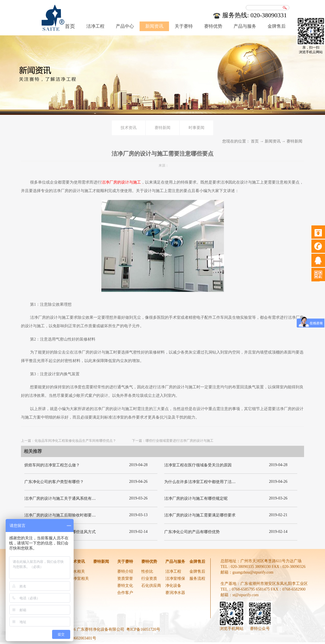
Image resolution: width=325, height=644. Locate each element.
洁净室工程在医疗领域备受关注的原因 (198, 465)
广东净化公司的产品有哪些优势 (192, 532)
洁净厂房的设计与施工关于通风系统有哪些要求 (66, 498)
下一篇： (173, 441)
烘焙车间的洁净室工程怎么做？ (52, 465)
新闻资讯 (273, 141)
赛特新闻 (294, 141)
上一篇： (69, 441)
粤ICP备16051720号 (143, 629)
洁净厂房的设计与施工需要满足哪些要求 (200, 515)
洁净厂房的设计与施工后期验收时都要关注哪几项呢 (70, 515)
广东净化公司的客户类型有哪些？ (54, 482)
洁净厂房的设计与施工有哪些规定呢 (196, 498)
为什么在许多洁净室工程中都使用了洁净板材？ (206, 482)
